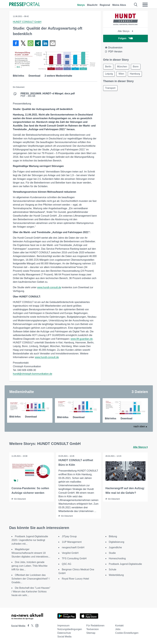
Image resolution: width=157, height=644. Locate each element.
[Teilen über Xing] (38, 43)
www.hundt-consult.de (49, 287)
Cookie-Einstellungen (127, 633)
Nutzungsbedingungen (70, 629)
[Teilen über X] (23, 43)
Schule (113, 569)
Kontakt (119, 626)
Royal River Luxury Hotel (75, 579)
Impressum (63, 626)
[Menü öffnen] (145, 5)
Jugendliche (115, 547)
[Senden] (53, 43)
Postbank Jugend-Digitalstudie (125, 564)
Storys (81, 5)
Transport (110, 88)
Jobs (118, 629)
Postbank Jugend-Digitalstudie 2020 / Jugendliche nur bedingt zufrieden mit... (30, 540)
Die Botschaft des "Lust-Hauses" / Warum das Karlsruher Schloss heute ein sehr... (31, 592)
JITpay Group (69, 536)
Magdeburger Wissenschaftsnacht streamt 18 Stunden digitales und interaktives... (31, 553)
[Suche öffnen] (136, 5)
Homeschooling (117, 558)
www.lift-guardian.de (82, 339)
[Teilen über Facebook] (16, 43)
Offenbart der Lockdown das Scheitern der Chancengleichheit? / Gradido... (31, 579)
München (122, 67)
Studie (112, 553)
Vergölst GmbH (70, 553)
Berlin (108, 67)
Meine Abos (119, 5)
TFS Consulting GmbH (74, 558)
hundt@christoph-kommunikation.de (33, 374)
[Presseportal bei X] (31, 626)
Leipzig (109, 74)
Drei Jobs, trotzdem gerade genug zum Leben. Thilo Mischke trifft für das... (30, 566)
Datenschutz (64, 633)
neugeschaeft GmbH (73, 547)
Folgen (125, 38)
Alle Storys (125, 31)
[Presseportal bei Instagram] (36, 625)
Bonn (136, 67)
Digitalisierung (117, 542)
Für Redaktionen (95, 626)
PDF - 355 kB (48, 95)
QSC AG (66, 564)
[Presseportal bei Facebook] (27, 626)
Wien (121, 74)
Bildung (113, 536)
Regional (105, 5)
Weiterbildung (116, 575)
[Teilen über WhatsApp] (31, 43)
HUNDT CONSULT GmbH (27, 22)
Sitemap (91, 633)
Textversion (93, 629)
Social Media (64, 637)
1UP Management (72, 542)
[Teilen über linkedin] (45, 43)
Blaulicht (92, 5)
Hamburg (135, 74)
